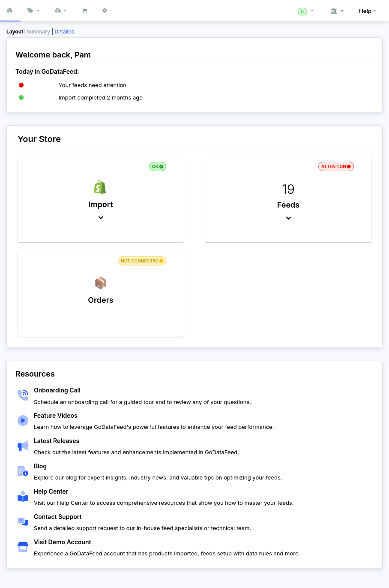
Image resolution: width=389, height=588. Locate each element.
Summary (38, 32)
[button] (61, 11)
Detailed (65, 32)
